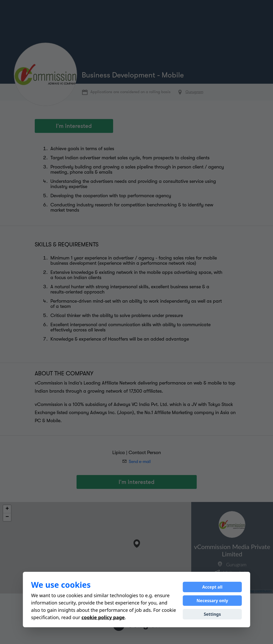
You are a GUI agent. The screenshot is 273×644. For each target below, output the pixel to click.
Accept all (212, 587)
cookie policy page (103, 617)
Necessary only (212, 601)
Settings (212, 614)
